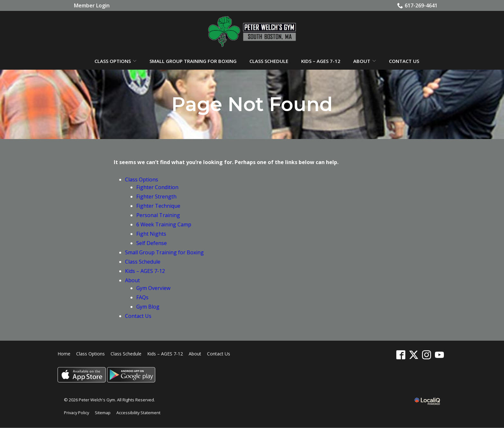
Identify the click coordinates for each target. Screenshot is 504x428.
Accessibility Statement (138, 413)
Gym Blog (148, 307)
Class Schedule (269, 61)
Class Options (113, 61)
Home (64, 354)
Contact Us (404, 61)
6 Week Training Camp (164, 225)
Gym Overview (153, 288)
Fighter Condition (157, 188)
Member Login (92, 5)
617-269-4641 (417, 5)
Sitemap (103, 413)
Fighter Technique (158, 206)
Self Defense (152, 243)
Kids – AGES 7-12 (321, 61)
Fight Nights (151, 234)
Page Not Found (252, 105)
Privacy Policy (76, 413)
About (362, 61)
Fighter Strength (156, 197)
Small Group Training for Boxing (193, 61)
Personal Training (158, 215)
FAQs (142, 298)
